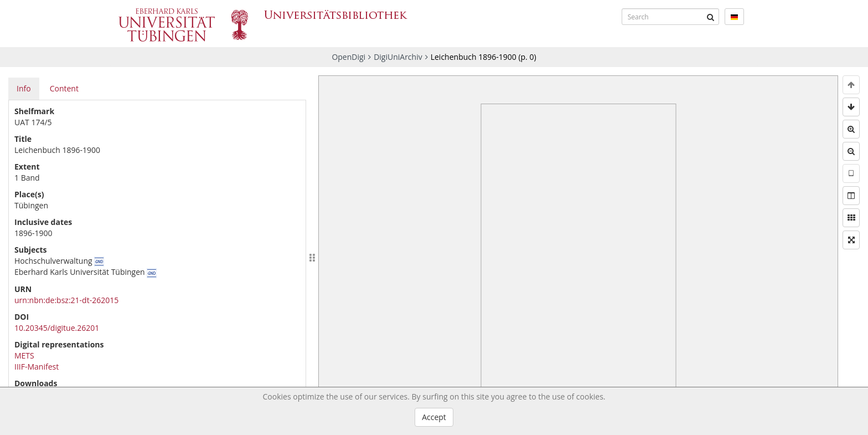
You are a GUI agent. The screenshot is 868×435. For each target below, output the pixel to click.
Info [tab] (24, 88)
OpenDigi (348, 57)
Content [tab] (64, 88)
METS (24, 355)
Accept (434, 417)
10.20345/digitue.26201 (57, 328)
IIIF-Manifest (37, 367)
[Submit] (711, 17)
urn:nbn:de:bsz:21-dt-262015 (66, 300)
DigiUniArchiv (398, 57)
